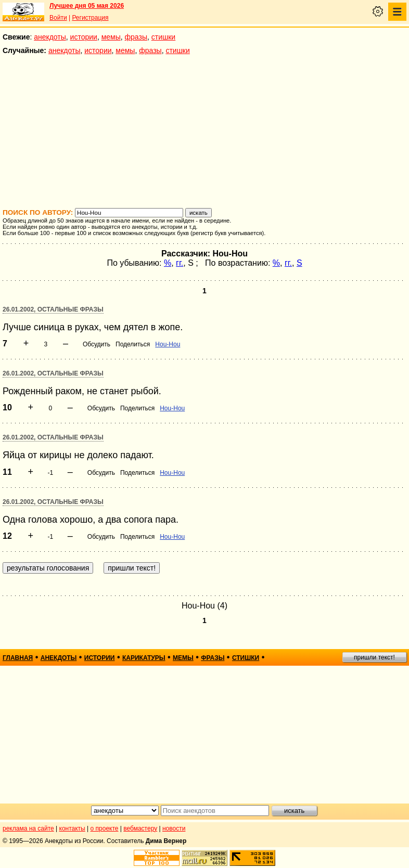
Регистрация (90, 18)
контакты (72, 828)
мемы (111, 37)
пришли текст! (374, 657)
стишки (163, 37)
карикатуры (144, 658)
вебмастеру (140, 828)
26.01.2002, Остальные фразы (53, 309)
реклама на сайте (28, 828)
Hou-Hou (168, 344)
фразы (136, 37)
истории (84, 37)
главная (18, 658)
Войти (58, 18)
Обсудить (97, 344)
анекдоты (50, 37)
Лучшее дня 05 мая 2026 (87, 6)
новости (174, 828)
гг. (180, 263)
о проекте (105, 828)
